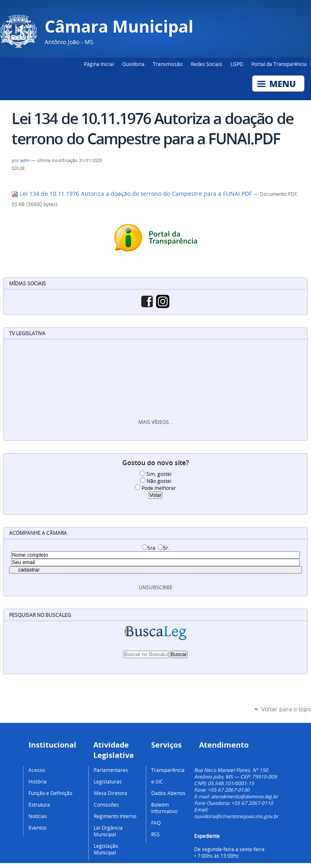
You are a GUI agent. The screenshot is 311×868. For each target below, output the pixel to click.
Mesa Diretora (110, 793)
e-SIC (157, 781)
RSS (155, 834)
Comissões (106, 804)
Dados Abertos (168, 793)
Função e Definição (50, 793)
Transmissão (168, 64)
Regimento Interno (115, 816)
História (38, 781)
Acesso (37, 770)
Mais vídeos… (155, 422)
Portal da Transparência (279, 64)
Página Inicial (99, 64)
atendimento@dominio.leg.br (245, 796)
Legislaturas (108, 781)
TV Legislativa (27, 333)
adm (25, 160)
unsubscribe (156, 587)
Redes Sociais (207, 64)
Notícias (38, 816)
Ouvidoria (133, 64)
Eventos (38, 828)
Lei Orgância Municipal (108, 831)
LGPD (237, 64)
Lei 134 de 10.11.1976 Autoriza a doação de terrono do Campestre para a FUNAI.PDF (133, 194)
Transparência (168, 770)
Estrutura (39, 804)
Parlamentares (111, 770)
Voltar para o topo (286, 709)
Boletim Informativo (164, 808)
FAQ (156, 823)
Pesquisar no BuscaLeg (40, 615)
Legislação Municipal (106, 849)
